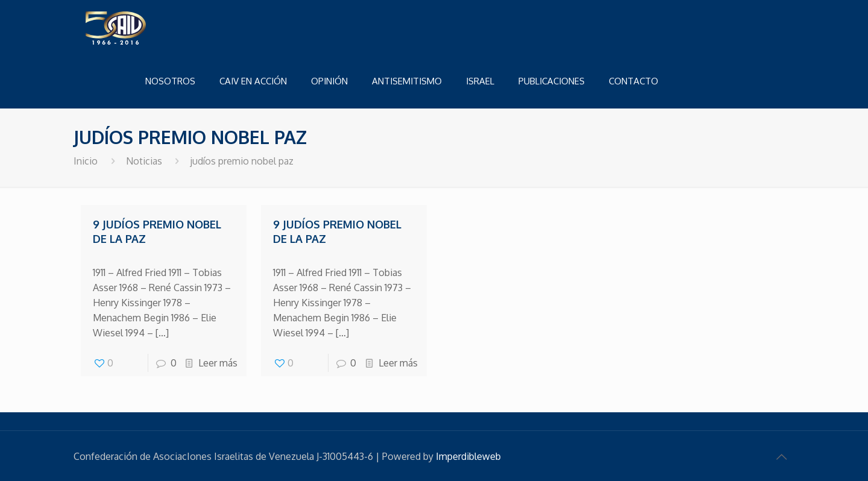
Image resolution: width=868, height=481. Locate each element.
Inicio (86, 161)
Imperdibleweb (468, 456)
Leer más (218, 363)
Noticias (144, 161)
